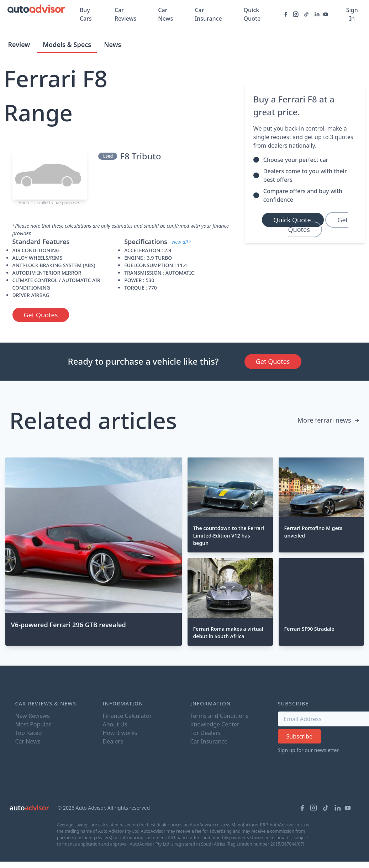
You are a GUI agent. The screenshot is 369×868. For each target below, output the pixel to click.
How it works (120, 733)
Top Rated (29, 733)
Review (19, 44)
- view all (180, 242)
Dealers (113, 741)
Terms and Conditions (220, 716)
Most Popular (33, 724)
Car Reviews (125, 14)
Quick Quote (252, 14)
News (112, 44)
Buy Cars (86, 14)
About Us (115, 724)
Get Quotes (41, 315)
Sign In (352, 14)
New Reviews (33, 716)
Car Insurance (208, 14)
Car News (165, 14)
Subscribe (299, 736)
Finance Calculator (127, 716)
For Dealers (206, 733)
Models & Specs (67, 44)
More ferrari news (329, 420)
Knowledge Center (215, 724)
